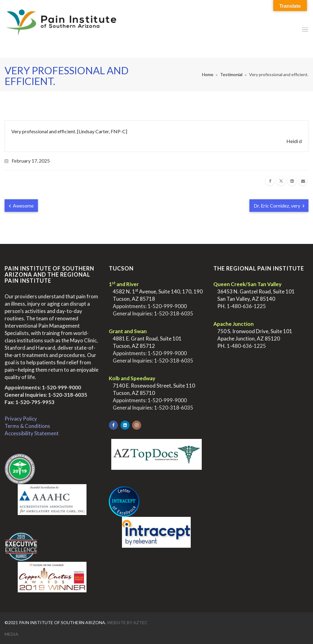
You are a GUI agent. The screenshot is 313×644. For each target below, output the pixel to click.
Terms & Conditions (27, 426)
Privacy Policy (21, 419)
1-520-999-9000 (61, 387)
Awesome (21, 206)
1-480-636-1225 (246, 306)
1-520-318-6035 (68, 395)
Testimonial (231, 74)
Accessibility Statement (32, 433)
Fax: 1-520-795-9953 (29, 402)
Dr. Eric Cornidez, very (279, 206)
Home (208, 74)
